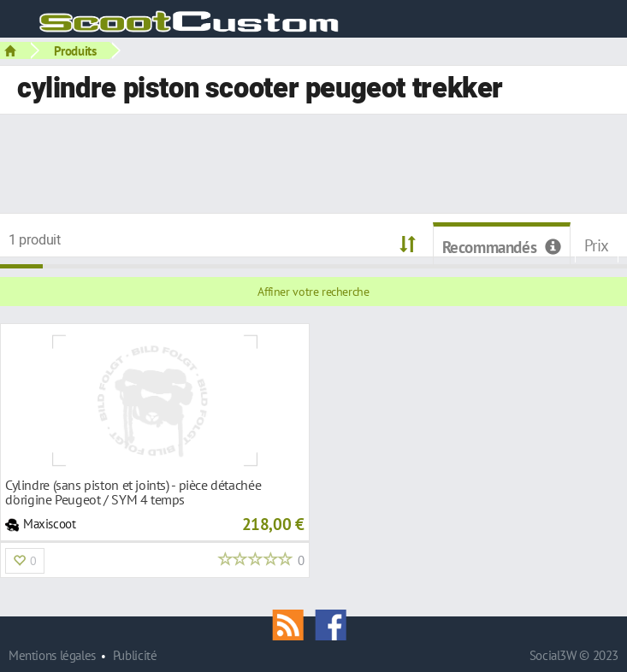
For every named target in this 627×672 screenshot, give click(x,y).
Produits (75, 50)
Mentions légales (52, 655)
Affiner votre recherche (313, 292)
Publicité (135, 655)
